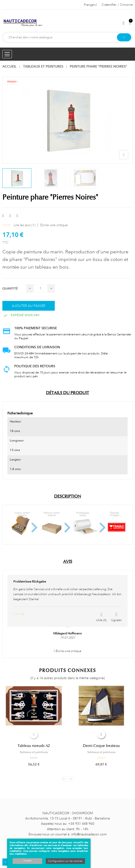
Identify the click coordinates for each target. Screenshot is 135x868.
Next (71, 779)
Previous (64, 779)
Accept (27, 861)
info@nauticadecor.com (89, 834)
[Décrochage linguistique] (90, 5)
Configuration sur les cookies (65, 861)
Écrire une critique (54, 225)
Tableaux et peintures (34, 752)
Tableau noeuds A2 (34, 746)
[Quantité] (40, 288)
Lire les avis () (24, 225)
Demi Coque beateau (101, 746)
